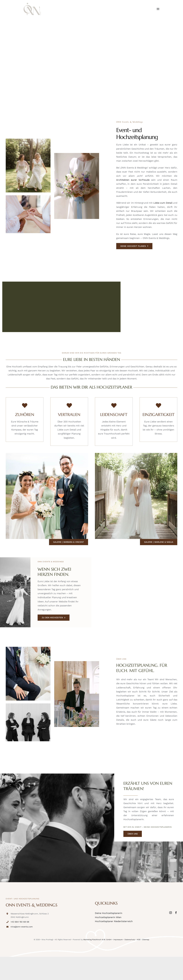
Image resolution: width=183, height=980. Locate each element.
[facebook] (176, 913)
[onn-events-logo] (32, 4)
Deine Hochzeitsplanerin (109, 913)
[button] (6, 974)
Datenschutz (130, 939)
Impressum (118, 939)
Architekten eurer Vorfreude (133, 180)
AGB (139, 939)
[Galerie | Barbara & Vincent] (69, 542)
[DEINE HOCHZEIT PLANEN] (134, 246)
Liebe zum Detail (163, 203)
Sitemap (146, 939)
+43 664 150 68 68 (20, 922)
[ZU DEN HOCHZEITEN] (54, 618)
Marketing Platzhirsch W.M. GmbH (97, 939)
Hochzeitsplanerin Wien (108, 917)
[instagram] (171, 913)
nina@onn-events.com (22, 927)
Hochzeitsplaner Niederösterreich (114, 921)
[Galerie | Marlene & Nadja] (159, 542)
